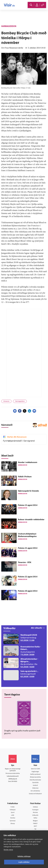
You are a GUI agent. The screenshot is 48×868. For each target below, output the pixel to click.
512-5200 (37, 769)
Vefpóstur (35, 788)
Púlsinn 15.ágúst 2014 (28, 505)
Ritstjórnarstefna (35, 777)
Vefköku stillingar (24, 856)
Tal (35, 829)
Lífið (13, 815)
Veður (35, 818)
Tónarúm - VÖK (25, 563)
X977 (35, 826)
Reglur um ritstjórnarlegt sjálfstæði (13, 770)
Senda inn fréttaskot (35, 794)
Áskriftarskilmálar (35, 780)
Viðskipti (13, 810)
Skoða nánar (8, 850)
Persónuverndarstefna (13, 774)
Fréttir (13, 807)
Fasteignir (35, 810)
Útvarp (13, 824)
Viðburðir (35, 815)
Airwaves (6, 401)
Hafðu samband (35, 774)
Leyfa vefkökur (24, 862)
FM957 (35, 824)
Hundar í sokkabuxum (28, 463)
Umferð (35, 786)
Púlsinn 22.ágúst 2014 (28, 577)
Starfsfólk (35, 783)
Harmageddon (20, 401)
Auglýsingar (35, 772)
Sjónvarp (13, 821)
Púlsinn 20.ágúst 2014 (28, 591)
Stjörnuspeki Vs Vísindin (28, 491)
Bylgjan (35, 821)
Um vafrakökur (35, 791)
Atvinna (35, 813)
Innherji (35, 807)
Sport (13, 813)
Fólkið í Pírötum (25, 477)
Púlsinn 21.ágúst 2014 (28, 548)
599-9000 (14, 782)
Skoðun (13, 818)
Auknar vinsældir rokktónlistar (31, 520)
